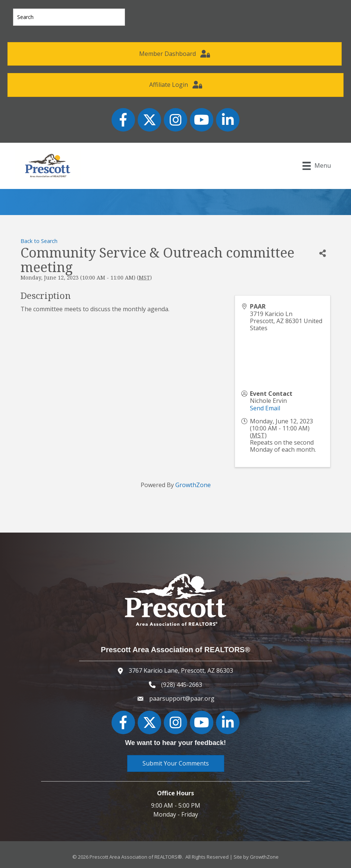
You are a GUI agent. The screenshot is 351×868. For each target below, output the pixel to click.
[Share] (323, 254)
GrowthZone (193, 485)
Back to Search (39, 241)
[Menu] (316, 166)
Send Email (265, 408)
